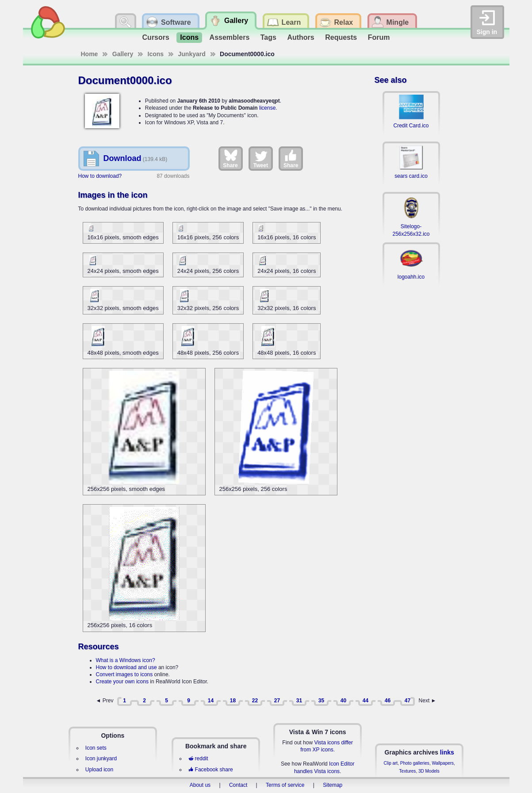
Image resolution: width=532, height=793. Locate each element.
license (267, 108)
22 (255, 701)
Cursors (156, 37)
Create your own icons (122, 682)
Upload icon (99, 770)
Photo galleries (415, 763)
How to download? (100, 176)
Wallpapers (443, 763)
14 (211, 701)
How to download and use (126, 667)
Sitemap (333, 785)
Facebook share (211, 770)
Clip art (390, 763)
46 (388, 701)
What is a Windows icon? (126, 660)
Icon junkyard (101, 759)
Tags (268, 37)
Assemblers (230, 37)
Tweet (261, 158)
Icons (189, 37)
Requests (341, 37)
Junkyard (192, 54)
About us (200, 785)
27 (277, 701)
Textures (408, 771)
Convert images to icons (124, 674)
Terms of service (285, 785)
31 (299, 701)
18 (233, 701)
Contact (238, 785)
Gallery (123, 54)
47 (408, 701)
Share (230, 158)
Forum (379, 37)
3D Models (429, 771)
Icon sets (96, 748)
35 (321, 701)
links (447, 752)
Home (90, 54)
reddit (198, 759)
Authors (300, 37)
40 (343, 701)
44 (366, 701)
